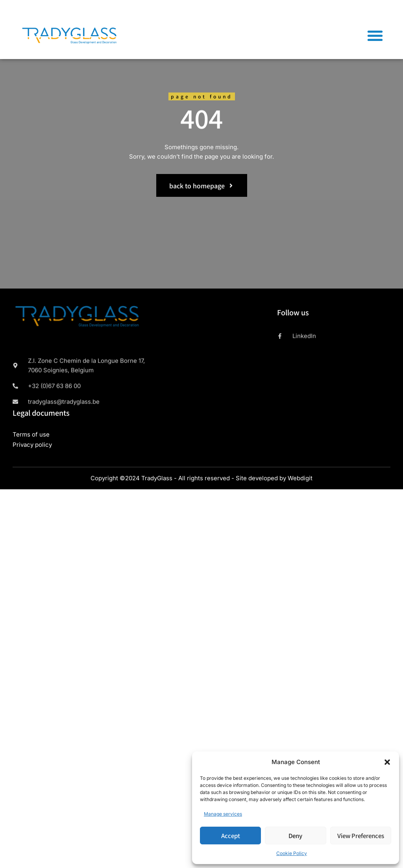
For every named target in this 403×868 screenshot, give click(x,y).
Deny (295, 836)
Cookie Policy (292, 853)
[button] (387, 762)
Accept (231, 836)
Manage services (223, 814)
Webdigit (300, 478)
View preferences (361, 836)
